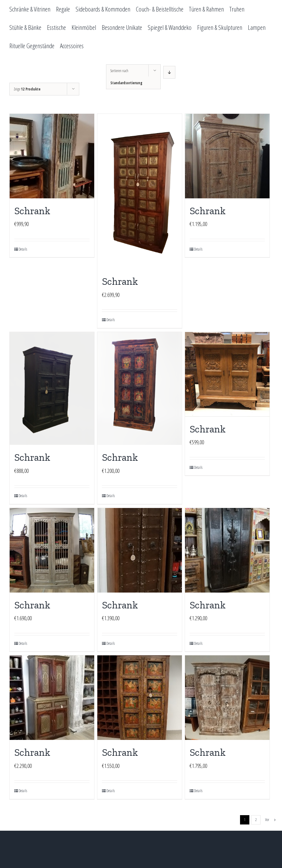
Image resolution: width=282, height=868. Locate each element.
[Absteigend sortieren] (169, 72)
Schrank (32, 211)
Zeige (27, 89)
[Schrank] (52, 156)
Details (23, 249)
